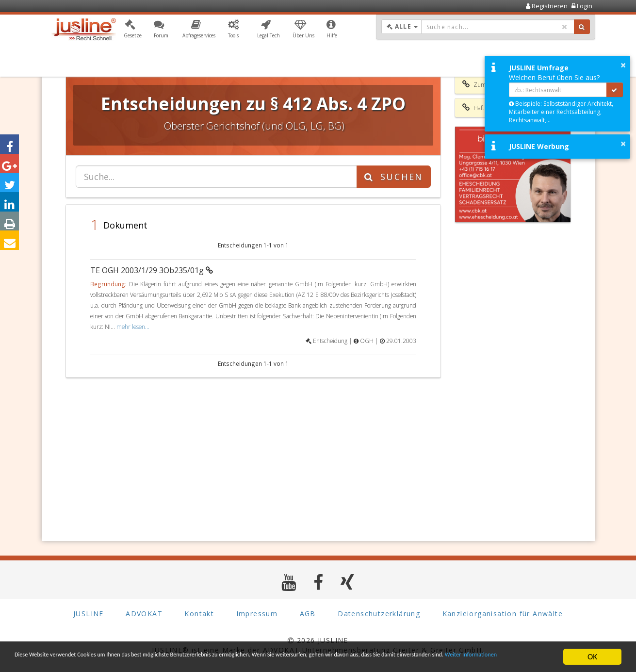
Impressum (257, 614)
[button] (133, 31)
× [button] (623, 65)
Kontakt (199, 614)
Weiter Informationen (118, 661)
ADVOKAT (144, 614)
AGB (308, 614)
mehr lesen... (133, 327)
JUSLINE (89, 614)
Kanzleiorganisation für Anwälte (503, 614)
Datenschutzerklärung (379, 614)
